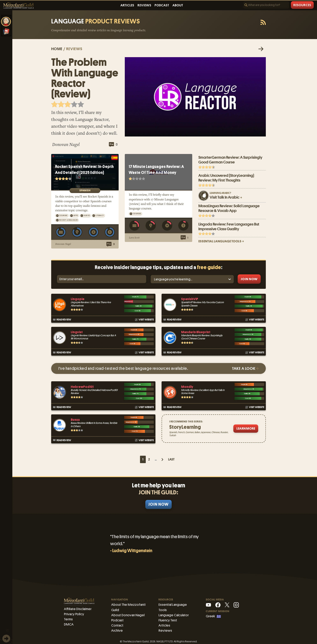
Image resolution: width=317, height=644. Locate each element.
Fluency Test (167, 614)
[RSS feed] (263, 22)
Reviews (144, 5)
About (178, 5)
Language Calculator (173, 609)
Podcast (162, 5)
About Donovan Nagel (127, 614)
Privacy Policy (74, 614)
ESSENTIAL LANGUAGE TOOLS (221, 241)
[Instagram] (236, 605)
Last (171, 459)
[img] (6, 639)
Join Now (158, 504)
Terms (68, 619)
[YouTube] (208, 605)
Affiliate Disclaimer (77, 609)
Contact (117, 624)
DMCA (68, 624)
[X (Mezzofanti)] (227, 605)
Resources (302, 5)
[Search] (266, 5)
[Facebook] (218, 605)
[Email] (102, 279)
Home (57, 49)
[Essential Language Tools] (6, 31)
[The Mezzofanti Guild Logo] (19, 5)
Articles (127, 5)
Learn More (246, 428)
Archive (117, 629)
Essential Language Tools (177, 604)
